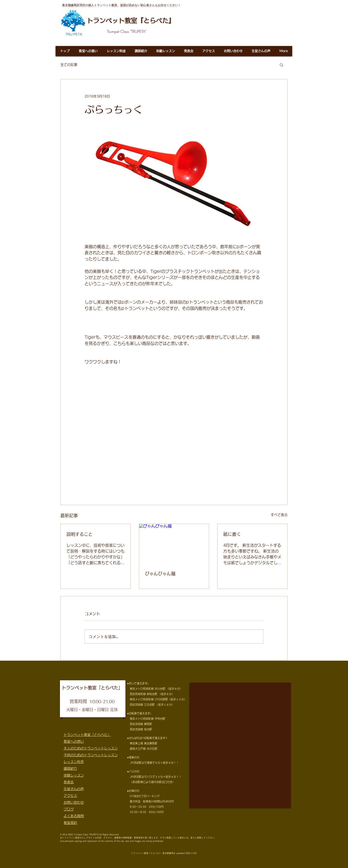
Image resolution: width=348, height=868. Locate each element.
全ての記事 (69, 65)
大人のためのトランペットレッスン (91, 748)
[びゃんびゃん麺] (174, 544)
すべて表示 (279, 515)
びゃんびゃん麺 (160, 574)
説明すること (80, 534)
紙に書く (232, 534)
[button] (281, 65)
